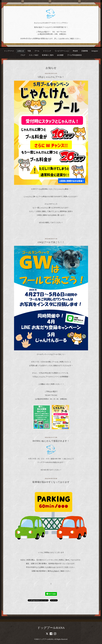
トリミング (47, 51)
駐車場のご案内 (48, 55)
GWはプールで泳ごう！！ (51, 242)
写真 (29, 51)
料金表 (75, 51)
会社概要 (60, 55)
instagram (95, 51)
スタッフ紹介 (34, 55)
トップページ (9, 51)
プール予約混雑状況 (74, 55)
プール (37, 51)
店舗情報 (85, 51)
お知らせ (21, 51)
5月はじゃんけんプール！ (51, 77)
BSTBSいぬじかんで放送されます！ (51, 441)
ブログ (23, 55)
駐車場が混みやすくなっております (51, 482)
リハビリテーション (62, 51)
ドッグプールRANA (51, 628)
